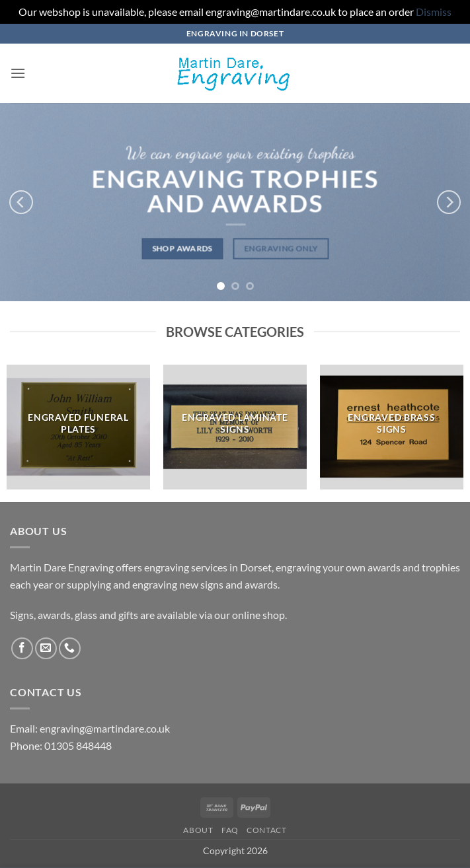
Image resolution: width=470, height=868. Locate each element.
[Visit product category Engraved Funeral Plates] (78, 427)
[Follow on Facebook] (22, 648)
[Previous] (21, 202)
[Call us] (70, 648)
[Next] (449, 202)
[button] (18, 73)
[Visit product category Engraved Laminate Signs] (235, 427)
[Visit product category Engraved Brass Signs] (392, 427)
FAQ (230, 830)
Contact (266, 830)
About (198, 830)
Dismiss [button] (434, 12)
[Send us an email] (46, 648)
